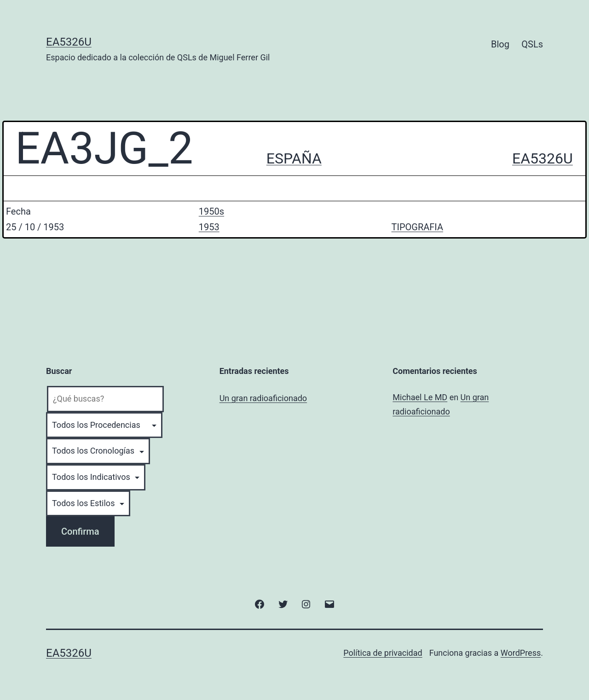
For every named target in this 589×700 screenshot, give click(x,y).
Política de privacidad (383, 653)
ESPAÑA (294, 158)
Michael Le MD (420, 397)
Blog (500, 44)
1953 (209, 227)
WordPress (521, 653)
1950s (211, 211)
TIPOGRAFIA (417, 227)
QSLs (532, 44)
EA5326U (69, 42)
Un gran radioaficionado (263, 398)
